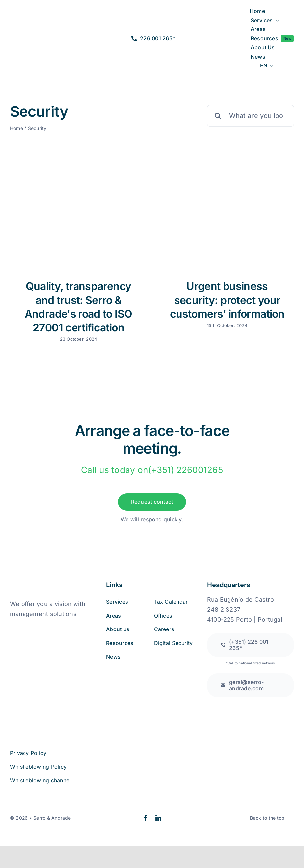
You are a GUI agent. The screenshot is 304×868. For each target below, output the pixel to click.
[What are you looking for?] (251, 116)
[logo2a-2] (34, 34)
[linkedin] (158, 818)
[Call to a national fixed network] (251, 645)
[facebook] (146, 818)
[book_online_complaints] (43, 628)
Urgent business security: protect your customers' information (227, 300)
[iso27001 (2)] (47, 662)
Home (16, 128)
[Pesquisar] (218, 116)
